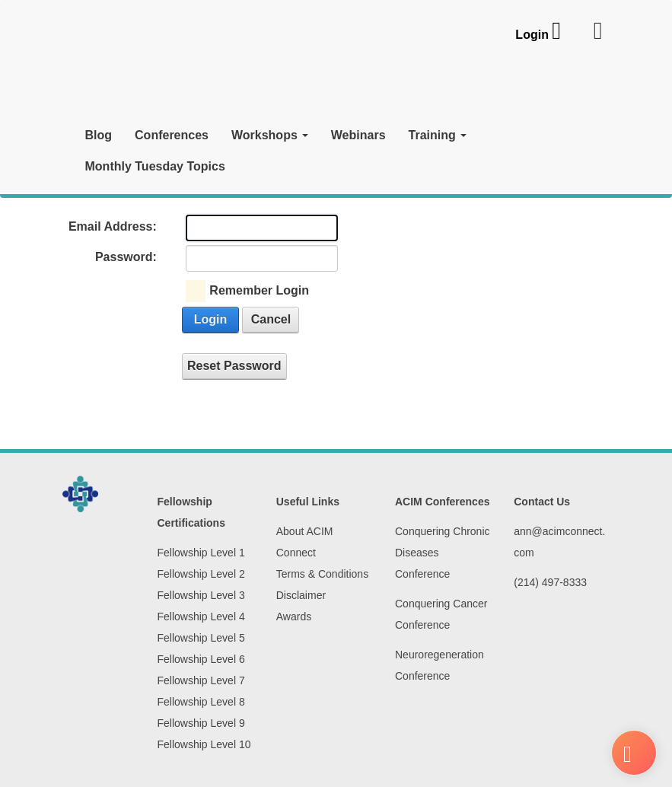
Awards (294, 617)
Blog (99, 135)
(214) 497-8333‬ (550, 582)
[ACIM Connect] (150, 66)
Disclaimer (301, 595)
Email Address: (113, 226)
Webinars (358, 135)
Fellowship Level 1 (201, 553)
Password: (126, 257)
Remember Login (259, 290)
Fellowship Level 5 (201, 638)
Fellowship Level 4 (201, 617)
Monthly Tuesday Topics (155, 166)
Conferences (172, 135)
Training (438, 135)
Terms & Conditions (322, 574)
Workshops (270, 135)
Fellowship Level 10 (204, 744)
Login (532, 35)
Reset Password (234, 366)
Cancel (271, 319)
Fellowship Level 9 (201, 723)
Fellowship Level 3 (201, 595)
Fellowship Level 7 (201, 680)
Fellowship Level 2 (201, 574)
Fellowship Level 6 (201, 659)
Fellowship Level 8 (201, 702)
